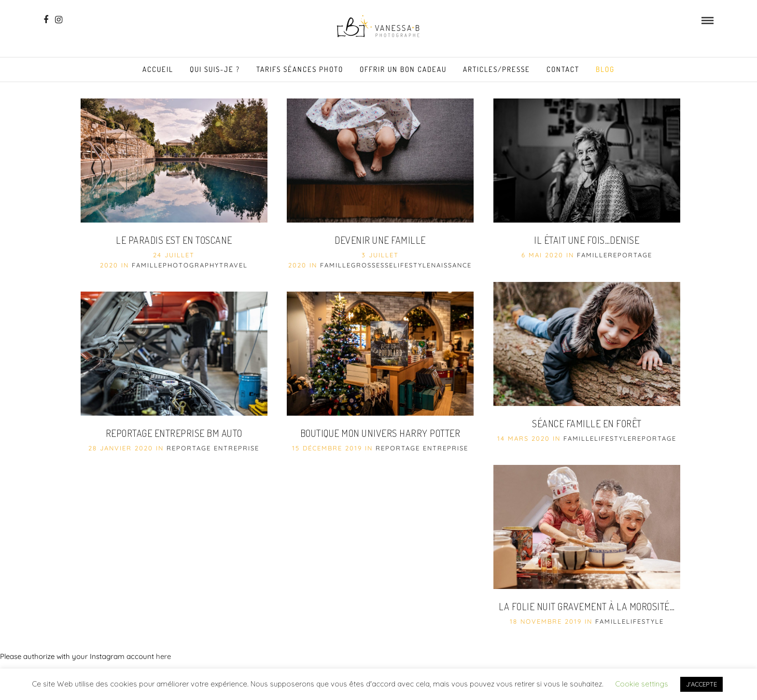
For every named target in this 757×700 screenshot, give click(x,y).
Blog (605, 69)
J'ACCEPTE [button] (701, 684)
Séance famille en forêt (587, 423)
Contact (563, 69)
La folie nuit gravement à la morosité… (587, 606)
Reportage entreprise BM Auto (174, 433)
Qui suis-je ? (215, 69)
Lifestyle (412, 265)
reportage (630, 255)
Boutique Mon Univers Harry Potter (380, 433)
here (163, 656)
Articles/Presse (497, 69)
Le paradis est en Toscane (174, 240)
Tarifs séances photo (300, 69)
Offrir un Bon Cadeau (403, 69)
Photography (191, 265)
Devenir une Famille (380, 240)
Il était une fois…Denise (587, 240)
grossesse (372, 265)
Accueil (158, 69)
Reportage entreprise (213, 448)
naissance (451, 265)
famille (147, 265)
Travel (233, 265)
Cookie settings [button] (642, 684)
